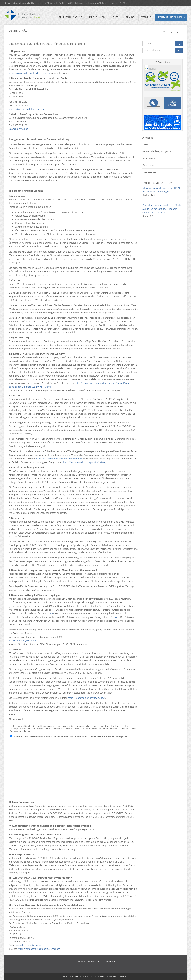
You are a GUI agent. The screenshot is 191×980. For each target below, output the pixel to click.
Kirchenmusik (97, 17)
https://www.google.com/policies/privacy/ (85, 462)
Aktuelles (148, 138)
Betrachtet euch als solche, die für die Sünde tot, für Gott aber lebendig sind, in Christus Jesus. (162, 209)
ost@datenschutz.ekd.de (29, 945)
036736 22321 (67, 3)
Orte (115, 17)
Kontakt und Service (170, 17)
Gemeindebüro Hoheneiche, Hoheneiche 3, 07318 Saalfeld (31, 3)
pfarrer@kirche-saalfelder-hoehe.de (27, 109)
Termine (146, 17)
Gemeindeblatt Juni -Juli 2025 (159, 151)
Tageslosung (149, 172)
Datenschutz (149, 165)
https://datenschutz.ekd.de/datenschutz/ (39, 949)
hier (51, 613)
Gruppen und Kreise (70, 17)
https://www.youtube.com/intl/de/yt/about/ (59, 459)
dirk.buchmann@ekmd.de (22, 640)
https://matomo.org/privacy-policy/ (86, 698)
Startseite (81, 962)
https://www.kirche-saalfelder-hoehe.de (29, 73)
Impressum (149, 158)
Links (145, 144)
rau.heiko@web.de (18, 129)
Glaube (130, 17)
